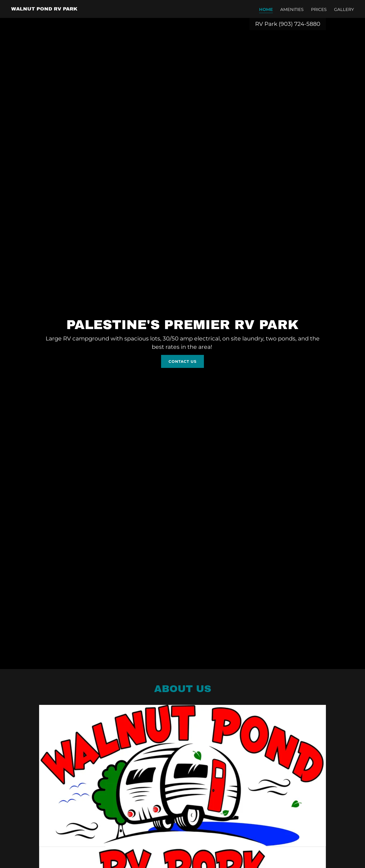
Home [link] (266, 10)
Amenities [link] (292, 10)
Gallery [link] (344, 10)
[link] (44, 9)
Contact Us (182, 362)
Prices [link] (319, 10)
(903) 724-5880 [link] (299, 24)
